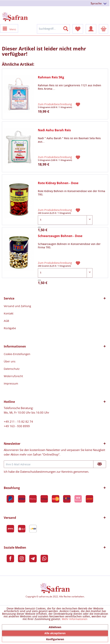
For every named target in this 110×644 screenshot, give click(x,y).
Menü (9, 28)
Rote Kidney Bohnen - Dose (58, 183)
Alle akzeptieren (55, 633)
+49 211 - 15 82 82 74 (18, 422)
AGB (6, 321)
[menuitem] (55, 3)
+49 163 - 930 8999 (17, 426)
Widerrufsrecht (13, 376)
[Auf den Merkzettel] (78, 104)
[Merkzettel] (78, 29)
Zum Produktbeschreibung (55, 104)
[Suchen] (68, 28)
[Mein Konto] (91, 29)
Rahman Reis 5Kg (51, 77)
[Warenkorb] (104, 29)
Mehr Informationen (75, 619)
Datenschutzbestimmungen (38, 472)
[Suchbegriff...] (53, 29)
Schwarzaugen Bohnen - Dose (60, 236)
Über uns (10, 361)
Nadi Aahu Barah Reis (54, 130)
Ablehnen (55, 627)
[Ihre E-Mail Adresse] (49, 464)
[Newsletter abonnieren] (100, 464)
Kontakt (9, 313)
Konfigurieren (55, 639)
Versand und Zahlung (17, 306)
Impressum (11, 383)
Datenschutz (12, 369)
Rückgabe (10, 328)
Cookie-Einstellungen (17, 354)
